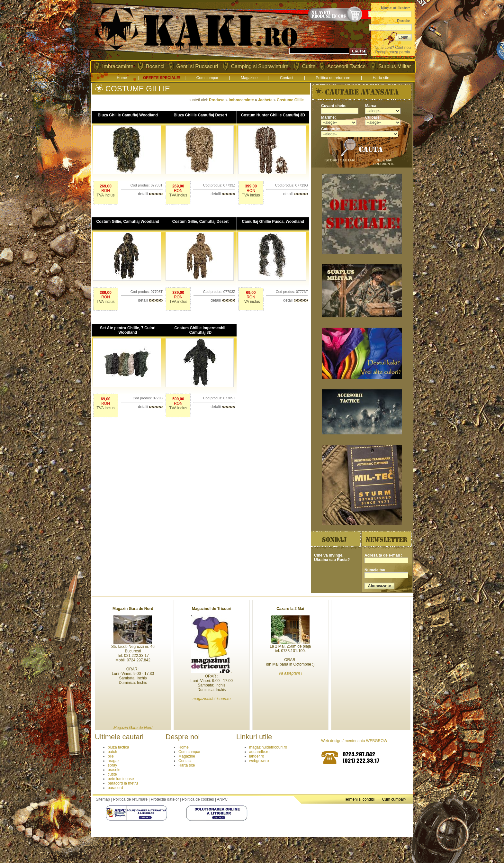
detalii (150, 194)
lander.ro (257, 756)
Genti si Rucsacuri (197, 66)
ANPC (222, 799)
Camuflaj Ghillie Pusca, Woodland (273, 222)
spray (112, 765)
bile (111, 756)
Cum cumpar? (394, 799)
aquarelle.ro (259, 752)
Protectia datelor (165, 799)
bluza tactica (118, 747)
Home (122, 78)
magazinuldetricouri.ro (268, 747)
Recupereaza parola (392, 52)
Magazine (249, 78)
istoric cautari (340, 160)
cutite (112, 774)
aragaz (114, 761)
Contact (287, 78)
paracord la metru (123, 783)
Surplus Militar (395, 66)
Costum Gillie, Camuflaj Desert (200, 222)
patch (112, 752)
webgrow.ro (259, 761)
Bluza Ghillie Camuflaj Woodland (128, 115)
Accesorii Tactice (347, 66)
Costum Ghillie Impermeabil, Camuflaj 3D (200, 330)
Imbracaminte (118, 66)
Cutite (309, 66)
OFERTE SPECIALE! (162, 78)
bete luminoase (121, 779)
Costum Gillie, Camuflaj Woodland (128, 222)
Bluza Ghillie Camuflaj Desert (200, 115)
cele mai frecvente (384, 162)
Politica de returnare (333, 78)
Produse (217, 100)
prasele (114, 770)
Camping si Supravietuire (260, 66)
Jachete (265, 100)
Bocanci (155, 66)
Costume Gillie (290, 100)
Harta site (381, 78)
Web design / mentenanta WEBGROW (354, 741)
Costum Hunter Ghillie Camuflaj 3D (273, 115)
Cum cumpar (207, 78)
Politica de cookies (198, 799)
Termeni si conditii (359, 799)
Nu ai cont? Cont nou (393, 48)
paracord (115, 788)
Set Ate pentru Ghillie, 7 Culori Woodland (128, 330)
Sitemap (103, 799)
